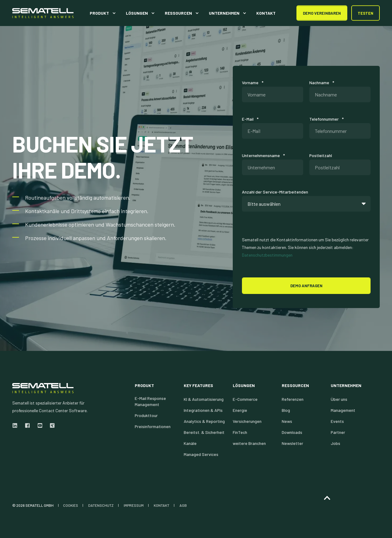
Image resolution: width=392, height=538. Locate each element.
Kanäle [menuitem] (190, 443)
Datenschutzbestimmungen (267, 255)
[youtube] (40, 425)
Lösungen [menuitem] (244, 386)
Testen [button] (366, 13)
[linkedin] (17, 425)
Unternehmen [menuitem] (346, 386)
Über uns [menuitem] (339, 399)
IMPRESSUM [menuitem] (134, 505)
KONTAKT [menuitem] (162, 505)
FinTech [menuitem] (240, 432)
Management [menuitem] (343, 410)
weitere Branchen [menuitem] (249, 443)
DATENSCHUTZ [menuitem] (101, 505)
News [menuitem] (287, 421)
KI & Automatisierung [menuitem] (204, 399)
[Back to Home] (43, 13)
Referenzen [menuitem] (293, 399)
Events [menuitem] (337, 421)
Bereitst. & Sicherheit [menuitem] (204, 432)
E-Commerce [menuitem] (245, 399)
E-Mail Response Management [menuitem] (150, 401)
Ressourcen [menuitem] (295, 386)
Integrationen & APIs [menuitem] (203, 410)
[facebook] (27, 425)
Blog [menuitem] (286, 410)
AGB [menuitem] (183, 505)
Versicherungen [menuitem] (247, 421)
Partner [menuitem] (338, 432)
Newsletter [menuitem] (292, 443)
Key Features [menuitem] (198, 386)
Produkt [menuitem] (144, 386)
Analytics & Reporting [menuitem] (204, 421)
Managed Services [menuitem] (201, 454)
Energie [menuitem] (240, 410)
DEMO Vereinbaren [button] (322, 13)
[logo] (43, 388)
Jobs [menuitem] (335, 443)
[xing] (50, 425)
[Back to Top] (327, 498)
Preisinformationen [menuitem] (153, 426)
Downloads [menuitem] (292, 432)
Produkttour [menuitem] (146, 415)
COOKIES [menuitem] (71, 505)
